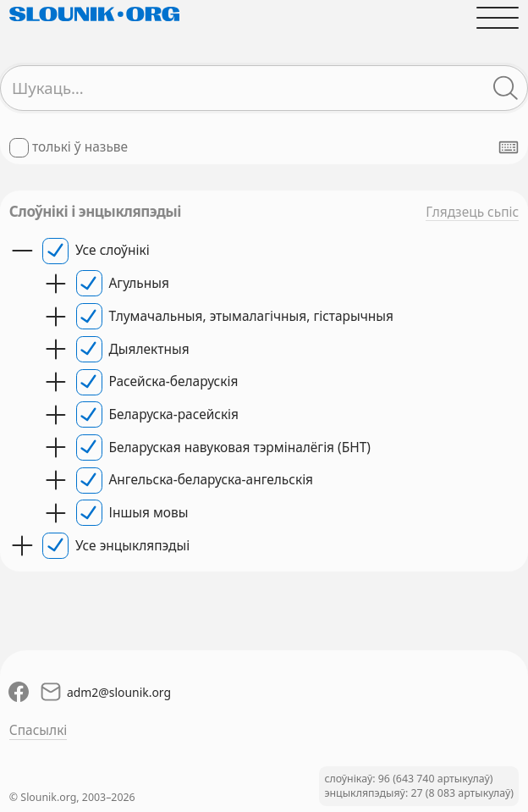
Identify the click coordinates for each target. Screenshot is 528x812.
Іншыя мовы (149, 513)
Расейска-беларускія (174, 381)
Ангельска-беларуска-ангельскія (212, 480)
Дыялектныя (149, 349)
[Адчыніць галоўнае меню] (498, 17)
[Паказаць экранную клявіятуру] (509, 147)
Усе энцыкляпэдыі (132, 546)
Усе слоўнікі (113, 250)
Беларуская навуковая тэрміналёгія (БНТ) (240, 447)
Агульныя (139, 283)
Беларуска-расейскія (174, 414)
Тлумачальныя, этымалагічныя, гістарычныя (252, 316)
